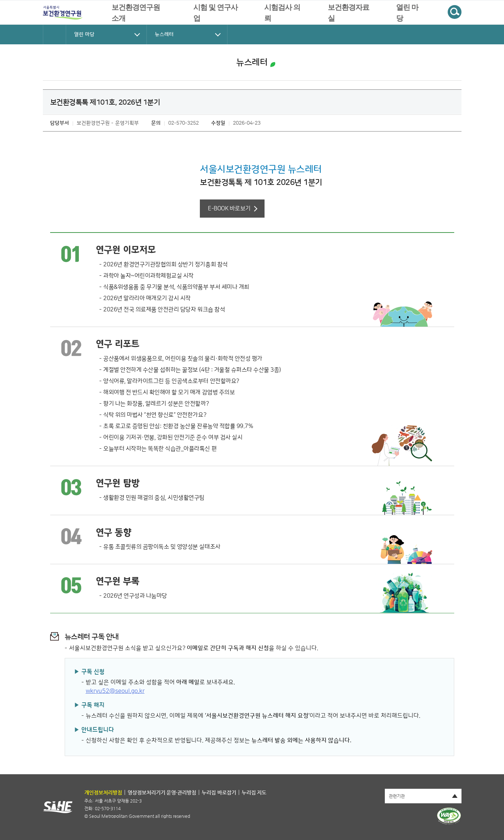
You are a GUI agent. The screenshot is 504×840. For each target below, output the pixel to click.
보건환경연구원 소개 (136, 13)
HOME (55, 35)
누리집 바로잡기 (219, 792)
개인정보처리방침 (103, 792)
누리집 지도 (254, 792)
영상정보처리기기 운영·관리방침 (162, 792)
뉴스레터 (252, 62)
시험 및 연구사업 (215, 13)
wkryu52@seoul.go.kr (115, 691)
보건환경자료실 (348, 13)
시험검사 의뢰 (282, 13)
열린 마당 (407, 13)
